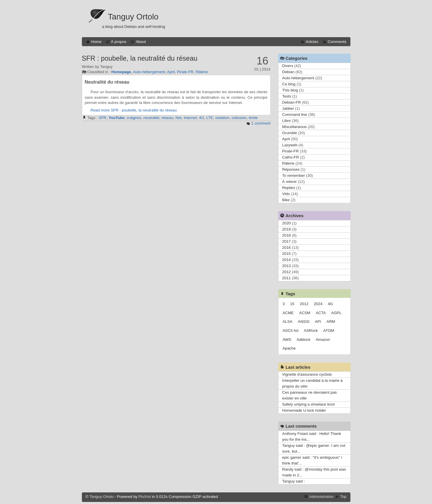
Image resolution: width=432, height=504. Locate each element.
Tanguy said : (294, 481)
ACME (288, 313)
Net (179, 118)
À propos (119, 42)
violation (222, 118)
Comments (337, 42)
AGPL (336, 313)
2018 (287, 235)
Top (343, 497)
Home (96, 42)
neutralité (151, 118)
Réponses (291, 169)
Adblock (304, 340)
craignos (134, 118)
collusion (239, 118)
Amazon (323, 340)
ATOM (328, 331)
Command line (295, 115)
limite (253, 118)
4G (201, 118)
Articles (312, 42)
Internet (190, 118)
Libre (287, 121)
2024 (318, 304)
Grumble (290, 133)
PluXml (145, 497)
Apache (289, 348)
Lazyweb (290, 145)
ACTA (321, 313)
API (318, 322)
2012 (287, 272)
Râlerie (202, 72)
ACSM (305, 313)
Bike (286, 200)
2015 (287, 254)
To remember (294, 175)
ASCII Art (290, 331)
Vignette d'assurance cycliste (307, 374)
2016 (287, 248)
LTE (209, 118)
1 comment (261, 123)
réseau (167, 118)
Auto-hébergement (149, 72)
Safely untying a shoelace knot (308, 404)
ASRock (311, 331)
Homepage (121, 72)
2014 (287, 260)
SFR (103, 118)
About (141, 42)
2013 (287, 266)
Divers (288, 66)
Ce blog (289, 84)
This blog (290, 90)
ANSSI (304, 322)
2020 (287, 223)
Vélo (286, 194)
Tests (287, 96)
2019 (287, 229)
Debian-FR (291, 102)
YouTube (117, 118)
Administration (321, 497)
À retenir (289, 182)
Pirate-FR (185, 72)
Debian (288, 72)
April (171, 72)
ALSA (287, 322)
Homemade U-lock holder (304, 410)
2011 (287, 278)
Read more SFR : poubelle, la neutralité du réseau (134, 110)
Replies (289, 188)
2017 (287, 241)
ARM (331, 322)
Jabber (288, 108)
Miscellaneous (294, 127)
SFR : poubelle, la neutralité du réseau (140, 58)
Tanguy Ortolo (133, 17)
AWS (287, 340)
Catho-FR (291, 157)
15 (292, 304)
